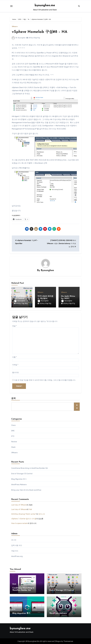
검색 (13, 398)
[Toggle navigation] (11, 6)
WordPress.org (17, 556)
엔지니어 (42, 514)
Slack (13, 447)
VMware (15, 27)
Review (14, 441)
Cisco (13, 425)
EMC (13, 430)
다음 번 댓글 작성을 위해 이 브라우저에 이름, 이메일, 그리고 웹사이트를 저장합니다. (45, 380)
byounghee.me (45, 5)
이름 (14, 357)
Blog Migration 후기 (19, 479)
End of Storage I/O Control (22, 473)
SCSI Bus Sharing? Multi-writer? (24, 514)
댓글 (14, 326)
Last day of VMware (19, 504)
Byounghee (22, 38)
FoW (30, 509)
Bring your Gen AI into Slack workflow (26, 490)
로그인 (14, 540)
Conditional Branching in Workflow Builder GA (30, 468)
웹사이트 (16, 372)
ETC (13, 436)
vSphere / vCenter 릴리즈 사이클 (24, 518)
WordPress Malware (19, 484)
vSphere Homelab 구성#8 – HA (40, 32)
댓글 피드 (15, 550)
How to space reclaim (20, 523)
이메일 (15, 364)
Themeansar (68, 641)
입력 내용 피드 (17, 545)
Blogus (58, 641)
